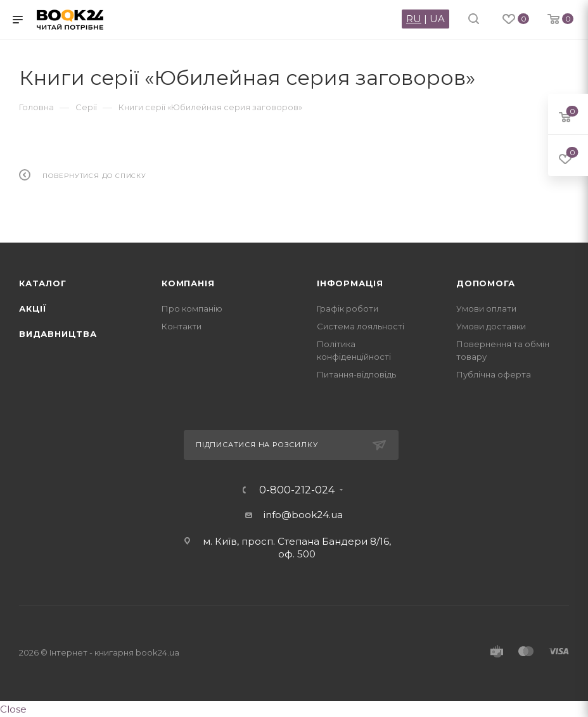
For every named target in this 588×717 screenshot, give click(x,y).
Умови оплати (486, 308)
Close (13, 709)
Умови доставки (491, 326)
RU (414, 19)
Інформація (350, 283)
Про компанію (192, 308)
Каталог (43, 283)
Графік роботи (348, 308)
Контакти (182, 326)
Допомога (485, 283)
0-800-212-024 (297, 490)
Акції (33, 308)
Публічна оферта (494, 374)
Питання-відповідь (356, 374)
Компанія (188, 283)
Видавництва (58, 334)
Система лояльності (361, 326)
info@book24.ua (303, 515)
